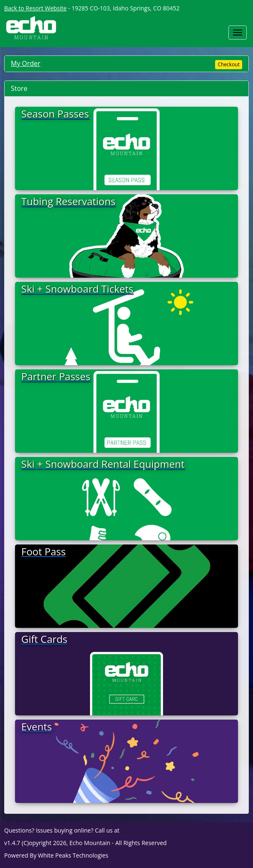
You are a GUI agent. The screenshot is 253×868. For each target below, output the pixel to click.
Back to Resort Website (35, 8)
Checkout (229, 64)
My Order (26, 63)
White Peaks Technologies (73, 855)
